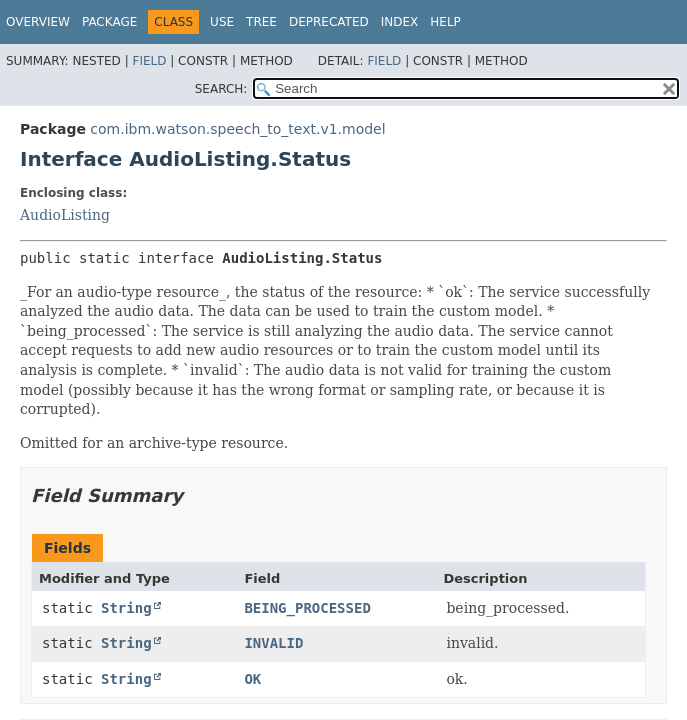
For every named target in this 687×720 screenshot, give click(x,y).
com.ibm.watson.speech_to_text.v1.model (237, 129)
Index (400, 22)
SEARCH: (221, 89)
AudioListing (65, 215)
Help (445, 22)
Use (222, 22)
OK (252, 679)
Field (149, 61)
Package (109, 22)
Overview (38, 22)
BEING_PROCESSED (307, 608)
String (126, 608)
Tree (261, 22)
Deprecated (329, 22)
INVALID (273, 643)
